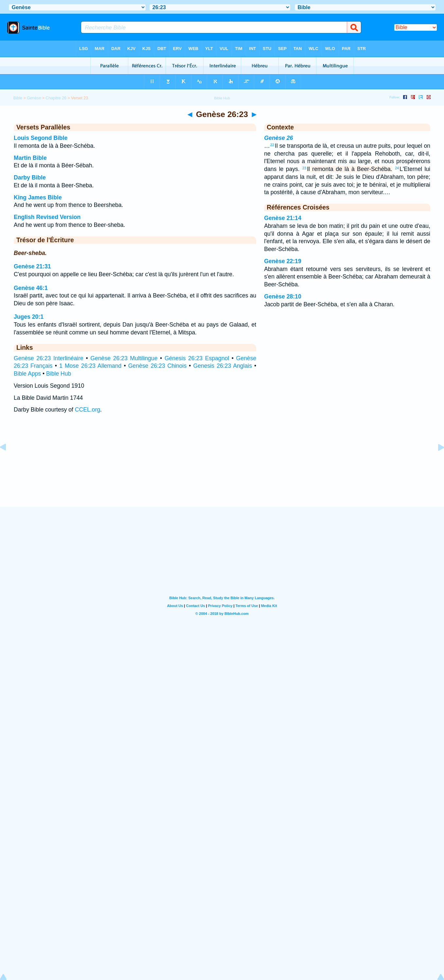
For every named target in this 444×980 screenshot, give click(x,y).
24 (397, 168)
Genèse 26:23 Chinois (158, 366)
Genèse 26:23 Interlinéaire (49, 358)
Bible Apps (27, 374)
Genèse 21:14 (283, 218)
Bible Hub (59, 374)
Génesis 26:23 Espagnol (197, 358)
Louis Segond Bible (41, 138)
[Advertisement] (222, 467)
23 (304, 168)
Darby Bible (30, 177)
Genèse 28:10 (283, 296)
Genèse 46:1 (31, 288)
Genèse (34, 98)
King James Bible (38, 197)
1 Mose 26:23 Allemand (90, 366)
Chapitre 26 (56, 98)
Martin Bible (30, 158)
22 (272, 145)
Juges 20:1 (29, 317)
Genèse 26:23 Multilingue (124, 358)
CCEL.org (88, 410)
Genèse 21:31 (32, 266)
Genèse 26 (278, 138)
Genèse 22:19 (283, 261)
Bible (18, 98)
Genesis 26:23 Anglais (223, 366)
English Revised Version (47, 217)
